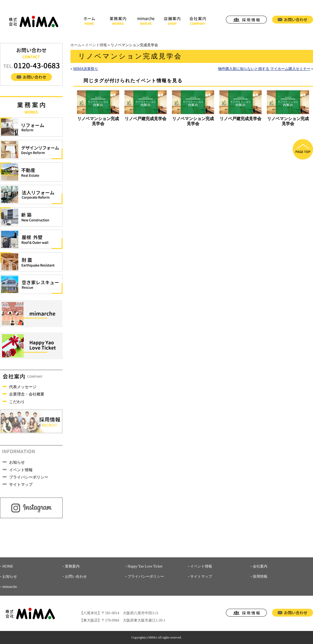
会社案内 (260, 566)
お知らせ (17, 462)
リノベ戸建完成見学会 (146, 119)
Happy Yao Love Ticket (145, 566)
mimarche (10, 587)
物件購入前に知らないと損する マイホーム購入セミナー (264, 69)
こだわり (17, 402)
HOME (8, 566)
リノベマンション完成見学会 (98, 121)
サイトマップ (21, 485)
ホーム (76, 45)
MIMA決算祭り (86, 69)
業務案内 (72, 566)
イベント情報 (96, 45)
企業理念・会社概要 (27, 394)
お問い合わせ (76, 577)
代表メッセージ (23, 387)
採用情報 (260, 577)
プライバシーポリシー (29, 477)
